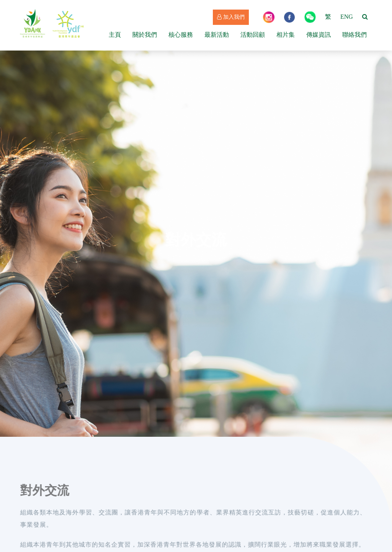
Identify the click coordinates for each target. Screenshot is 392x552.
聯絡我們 (354, 35)
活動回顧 (253, 35)
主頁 (115, 35)
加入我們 (231, 17)
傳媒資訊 (318, 35)
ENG (347, 17)
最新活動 (217, 35)
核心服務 (181, 35)
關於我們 (145, 35)
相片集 (286, 35)
